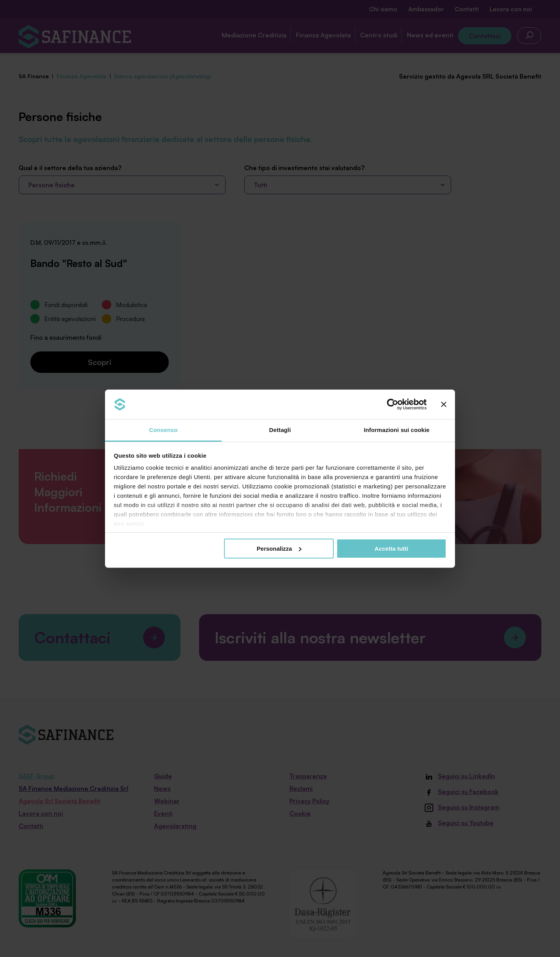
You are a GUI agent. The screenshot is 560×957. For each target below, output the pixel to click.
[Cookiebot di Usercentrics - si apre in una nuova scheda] (393, 404)
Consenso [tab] (163, 430)
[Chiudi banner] (444, 404)
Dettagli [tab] (280, 430)
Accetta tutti (391, 549)
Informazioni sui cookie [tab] (397, 430)
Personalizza (279, 549)
